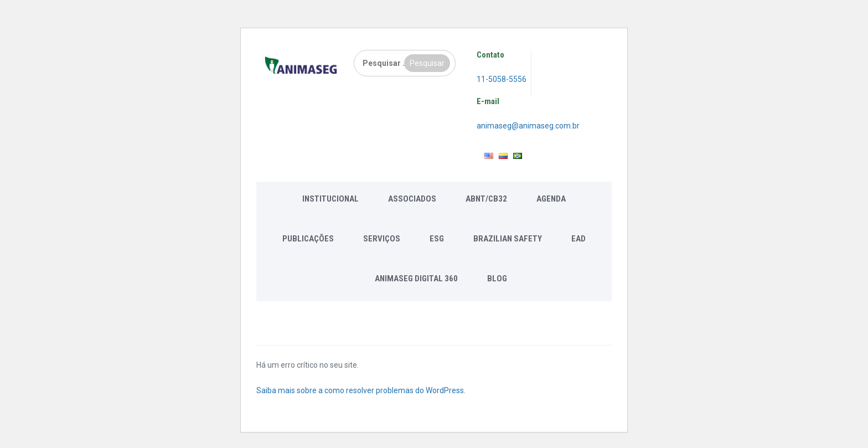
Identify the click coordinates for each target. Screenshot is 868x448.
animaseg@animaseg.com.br (528, 126)
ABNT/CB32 (486, 199)
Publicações (308, 239)
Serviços (382, 239)
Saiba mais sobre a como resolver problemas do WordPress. (361, 390)
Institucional (330, 199)
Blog (497, 279)
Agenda (551, 199)
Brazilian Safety (508, 239)
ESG (437, 239)
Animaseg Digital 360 (416, 279)
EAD (578, 239)
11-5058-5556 (502, 79)
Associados (412, 199)
